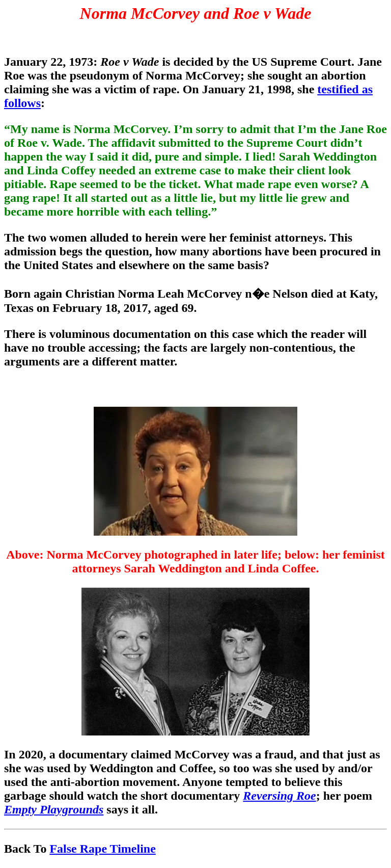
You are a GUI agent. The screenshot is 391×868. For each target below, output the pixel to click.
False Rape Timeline (102, 849)
